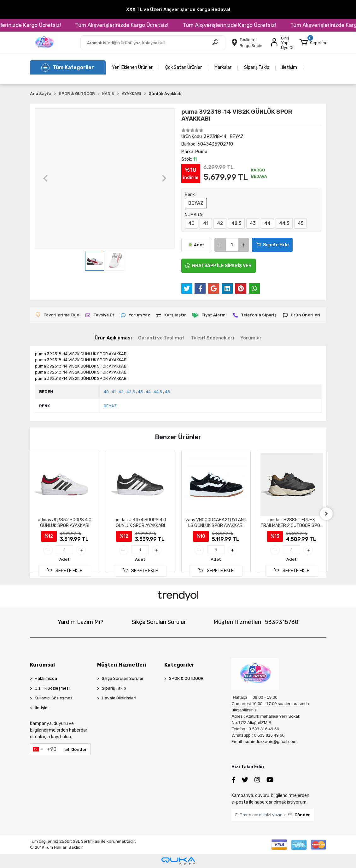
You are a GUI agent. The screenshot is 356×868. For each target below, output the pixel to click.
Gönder (76, 749)
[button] (313, 43)
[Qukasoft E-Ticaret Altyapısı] (178, 861)
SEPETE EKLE (64, 571)
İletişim (289, 67)
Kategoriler (179, 665)
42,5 (236, 223)
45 (301, 223)
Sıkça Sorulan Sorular (159, 622)
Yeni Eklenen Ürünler (132, 67)
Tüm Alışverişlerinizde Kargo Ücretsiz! (139, 25)
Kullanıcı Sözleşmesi (54, 698)
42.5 (131, 392)
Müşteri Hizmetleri (256, 622)
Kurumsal (42, 665)
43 (253, 223)
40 (191, 223)
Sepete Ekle (272, 245)
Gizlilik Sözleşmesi (52, 688)
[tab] (113, 338)
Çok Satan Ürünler (184, 67)
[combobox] (38, 749)
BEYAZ (196, 203)
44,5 (284, 223)
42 (220, 223)
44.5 (158, 392)
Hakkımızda (46, 678)
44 (267, 223)
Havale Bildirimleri (119, 698)
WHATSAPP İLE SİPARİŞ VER (219, 266)
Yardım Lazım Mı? (81, 622)
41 (206, 223)
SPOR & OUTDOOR (186, 678)
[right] (326, 514)
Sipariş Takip (257, 67)
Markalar (223, 67)
